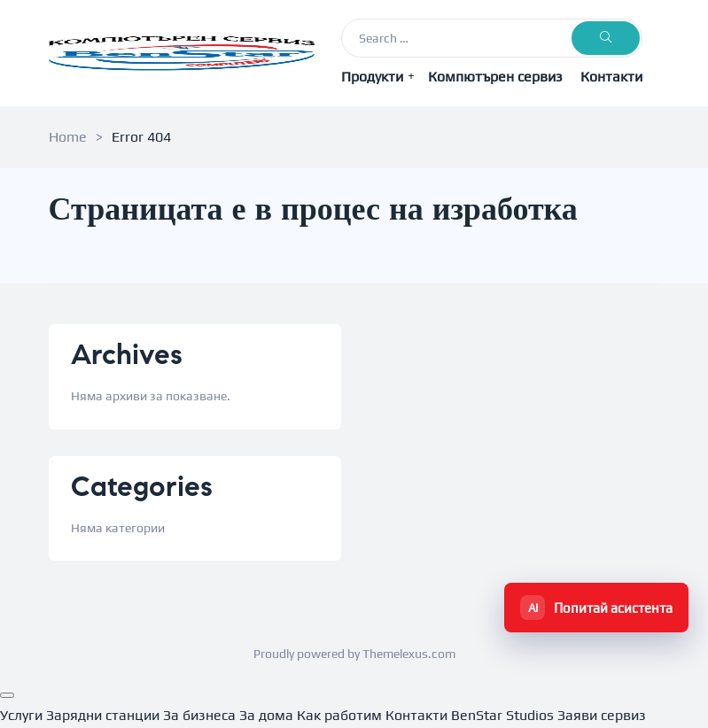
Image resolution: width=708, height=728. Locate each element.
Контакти (611, 77)
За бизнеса (199, 715)
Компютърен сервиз (495, 77)
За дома (266, 715)
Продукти (378, 76)
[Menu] (7, 695)
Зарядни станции (103, 715)
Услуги (21, 715)
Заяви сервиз (602, 715)
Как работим (339, 715)
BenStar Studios (502, 715)
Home (68, 137)
